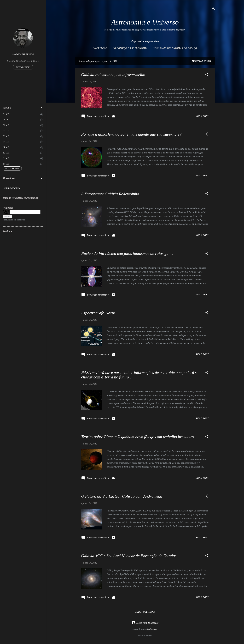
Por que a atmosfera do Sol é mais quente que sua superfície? (131, 134)
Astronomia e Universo (145, 22)
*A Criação (100, 48)
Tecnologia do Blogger (145, 623)
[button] (207, 75)
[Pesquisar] (213, 9)
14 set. (6, 125)
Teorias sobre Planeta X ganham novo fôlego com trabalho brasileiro (137, 437)
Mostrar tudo (201, 61)
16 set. (6, 136)
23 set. (6, 158)
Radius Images (152, 629)
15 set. (6, 131)
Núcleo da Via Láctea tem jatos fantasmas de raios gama (127, 253)
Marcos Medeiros (23, 54)
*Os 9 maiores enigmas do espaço (175, 48)
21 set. (6, 147)
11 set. (6, 119)
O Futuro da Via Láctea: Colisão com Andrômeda (122, 496)
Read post (202, 116)
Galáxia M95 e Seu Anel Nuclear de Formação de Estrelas (129, 556)
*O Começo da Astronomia (130, 48)
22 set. (6, 153)
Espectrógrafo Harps (98, 313)
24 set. (6, 164)
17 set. (6, 142)
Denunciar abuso (12, 188)
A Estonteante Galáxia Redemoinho (110, 194)
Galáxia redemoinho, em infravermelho (113, 75)
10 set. (6, 114)
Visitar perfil (23, 67)
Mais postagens (145, 612)
